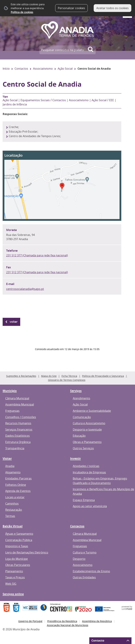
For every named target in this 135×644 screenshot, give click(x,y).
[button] (62, 186)
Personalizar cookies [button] (71, 8)
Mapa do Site (49, 376)
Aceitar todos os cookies (112, 8)
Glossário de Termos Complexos (67, 380)
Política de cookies (22, 12)
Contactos (21, 69)
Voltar (14, 322)
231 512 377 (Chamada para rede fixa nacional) (37, 255)
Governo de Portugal (30, 621)
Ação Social (65, 69)
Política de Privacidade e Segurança (103, 376)
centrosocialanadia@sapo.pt (25, 289)
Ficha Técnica (69, 376)
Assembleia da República (97, 621)
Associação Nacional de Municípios (68, 625)
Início (6, 69)
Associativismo (43, 69)
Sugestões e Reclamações (21, 376)
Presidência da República (62, 621)
